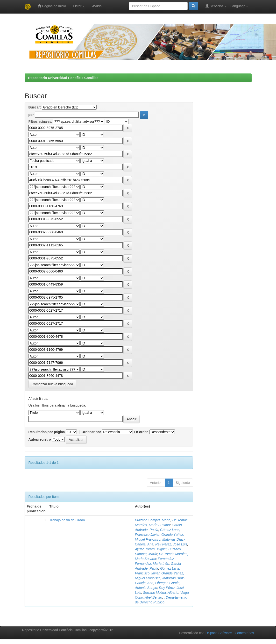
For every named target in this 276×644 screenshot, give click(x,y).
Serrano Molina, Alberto (161, 593)
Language (239, 6)
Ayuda (97, 6)
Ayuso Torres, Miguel (151, 549)
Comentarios (244, 633)
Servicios (216, 6)
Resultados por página (47, 432)
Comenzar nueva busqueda (52, 384)
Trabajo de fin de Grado (67, 520)
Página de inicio (52, 6)
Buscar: (35, 107)
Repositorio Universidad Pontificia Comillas (63, 78)
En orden (141, 432)
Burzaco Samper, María (153, 520)
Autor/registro (40, 439)
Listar (79, 6)
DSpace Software (219, 633)
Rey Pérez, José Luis (171, 544)
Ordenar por (91, 432)
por (31, 115)
